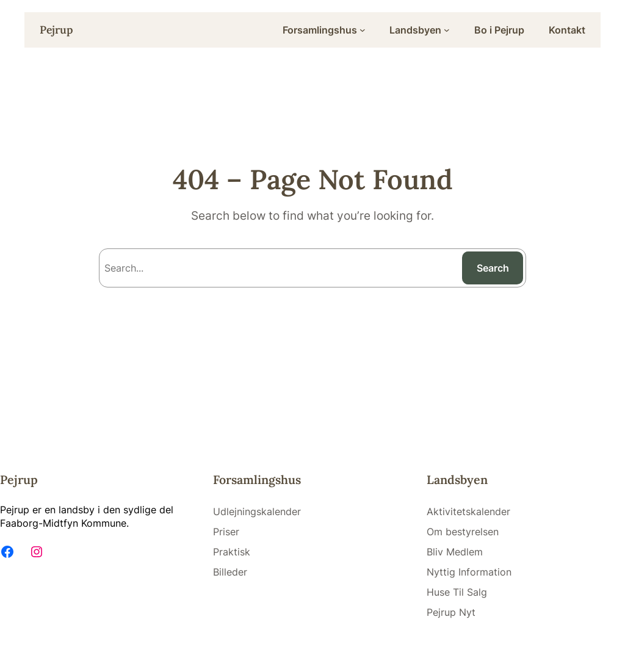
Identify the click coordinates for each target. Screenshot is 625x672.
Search (493, 268)
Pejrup (56, 30)
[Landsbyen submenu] (447, 30)
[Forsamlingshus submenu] (363, 30)
